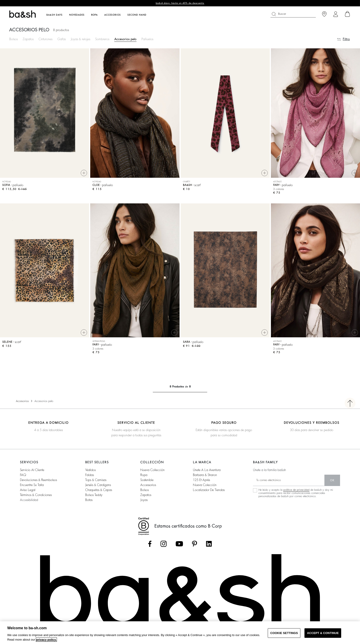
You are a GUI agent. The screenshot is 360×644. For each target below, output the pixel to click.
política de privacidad (296, 492)
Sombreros (102, 39)
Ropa (144, 477)
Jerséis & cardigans (98, 487)
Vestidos (90, 472)
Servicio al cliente (32, 472)
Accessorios (148, 487)
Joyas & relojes (80, 39)
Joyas (144, 502)
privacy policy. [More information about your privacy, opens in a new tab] (46, 640)
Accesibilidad (29, 502)
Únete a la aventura (207, 472)
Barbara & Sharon (205, 477)
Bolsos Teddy (94, 497)
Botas (89, 502)
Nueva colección (205, 487)
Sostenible (147, 482)
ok (332, 482)
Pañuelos (147, 39)
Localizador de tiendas (209, 492)
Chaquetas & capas (99, 492)
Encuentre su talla (32, 487)
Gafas (62, 39)
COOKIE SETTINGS (284, 633)
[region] (180, 633)
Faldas (90, 477)
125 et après (201, 482)
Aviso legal (28, 492)
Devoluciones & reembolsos (38, 482)
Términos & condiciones (36, 497)
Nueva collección (152, 472)
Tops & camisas (96, 482)
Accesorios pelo (125, 39)
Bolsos (13, 39)
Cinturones (45, 39)
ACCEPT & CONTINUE (323, 633)
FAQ (23, 477)
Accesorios (22, 403)
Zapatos (28, 39)
